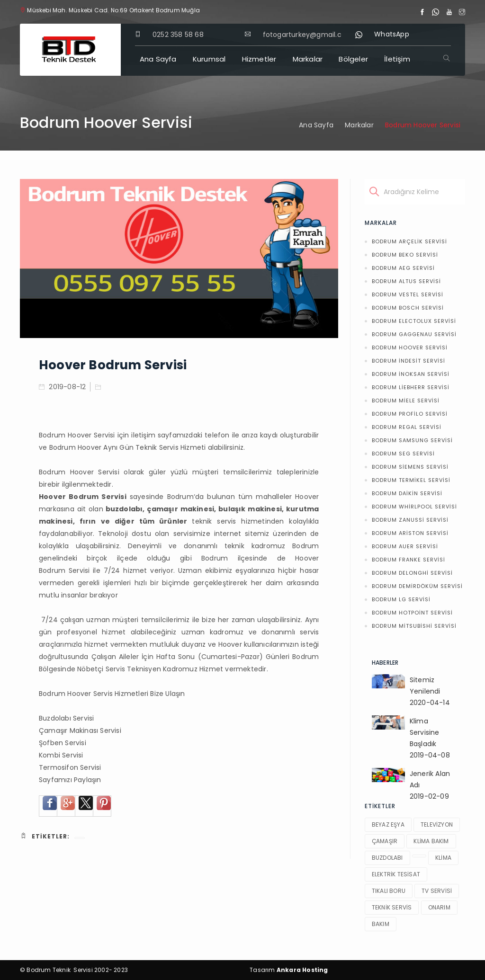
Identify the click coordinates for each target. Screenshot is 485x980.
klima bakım (431, 841)
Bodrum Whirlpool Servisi (414, 507)
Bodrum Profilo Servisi (410, 414)
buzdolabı (387, 858)
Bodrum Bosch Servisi (408, 308)
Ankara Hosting (302, 970)
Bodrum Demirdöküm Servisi (417, 586)
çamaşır (385, 841)
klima (443, 858)
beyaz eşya (388, 824)
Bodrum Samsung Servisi (412, 440)
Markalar (308, 59)
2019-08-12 (62, 387)
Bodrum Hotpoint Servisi (412, 613)
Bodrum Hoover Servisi (410, 347)
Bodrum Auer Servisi (405, 546)
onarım (439, 907)
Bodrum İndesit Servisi (409, 361)
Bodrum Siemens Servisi (410, 467)
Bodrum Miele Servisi (406, 401)
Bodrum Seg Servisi (403, 454)
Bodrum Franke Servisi (409, 560)
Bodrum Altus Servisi (406, 281)
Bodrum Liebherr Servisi (411, 387)
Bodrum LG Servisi (401, 599)
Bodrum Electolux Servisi (414, 321)
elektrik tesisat (396, 874)
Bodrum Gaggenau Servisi (414, 334)
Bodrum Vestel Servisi (408, 294)
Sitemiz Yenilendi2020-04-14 (430, 691)
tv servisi (437, 891)
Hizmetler (259, 59)
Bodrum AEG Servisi (403, 268)
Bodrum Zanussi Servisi (410, 520)
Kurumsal (209, 59)
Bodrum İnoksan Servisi (411, 374)
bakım (381, 924)
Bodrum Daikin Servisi (407, 493)
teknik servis (392, 907)
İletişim (397, 59)
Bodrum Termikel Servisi (411, 480)
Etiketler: (45, 836)
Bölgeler (353, 59)
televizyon (437, 824)
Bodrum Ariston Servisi (410, 533)
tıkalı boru (389, 891)
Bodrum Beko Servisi (405, 255)
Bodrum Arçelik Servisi (409, 241)
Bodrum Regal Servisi (407, 427)
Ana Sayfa (158, 59)
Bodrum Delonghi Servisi (412, 573)
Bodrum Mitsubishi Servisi (414, 626)
